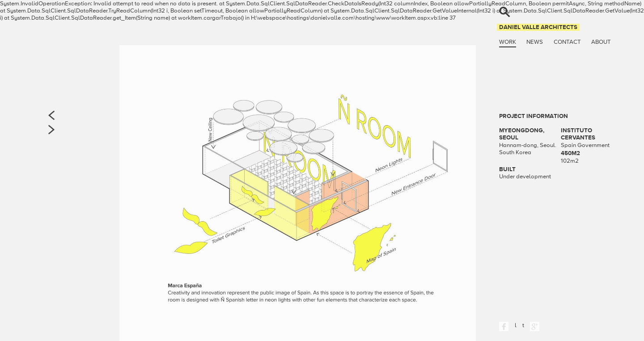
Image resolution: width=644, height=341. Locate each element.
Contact (567, 42)
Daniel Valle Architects (538, 27)
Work (508, 42)
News (535, 42)
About (601, 42)
